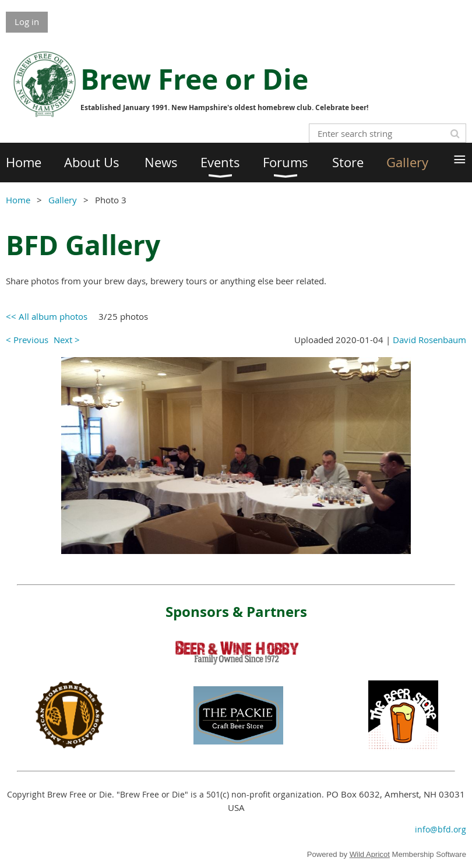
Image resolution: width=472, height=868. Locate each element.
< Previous (27, 340)
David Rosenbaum (429, 340)
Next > (67, 340)
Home (18, 200)
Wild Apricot (370, 854)
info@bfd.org (441, 829)
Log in (27, 22)
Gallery (63, 200)
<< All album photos (47, 316)
